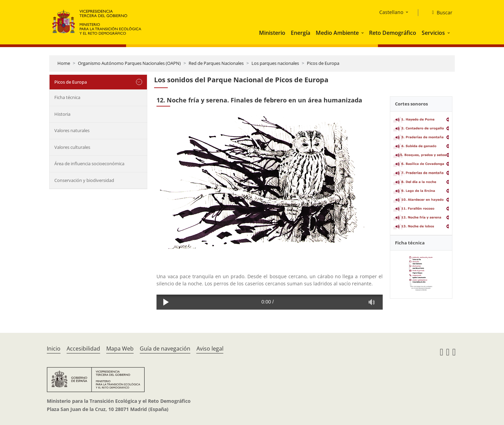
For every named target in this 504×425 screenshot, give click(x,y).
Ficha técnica (67, 97)
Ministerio (272, 33)
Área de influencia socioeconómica (89, 164)
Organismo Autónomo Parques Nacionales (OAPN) (129, 63)
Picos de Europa (323, 63)
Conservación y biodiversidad (84, 180)
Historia (62, 114)
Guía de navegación (165, 349)
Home (64, 63)
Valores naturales (72, 130)
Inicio (54, 349)
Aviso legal (210, 349)
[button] (363, 33)
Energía (301, 33)
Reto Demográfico (393, 33)
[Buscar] (439, 13)
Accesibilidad (83, 349)
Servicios (433, 33)
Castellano (391, 12)
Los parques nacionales (275, 63)
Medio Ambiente (337, 33)
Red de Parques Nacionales (216, 63)
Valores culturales (72, 147)
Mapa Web (120, 349)
